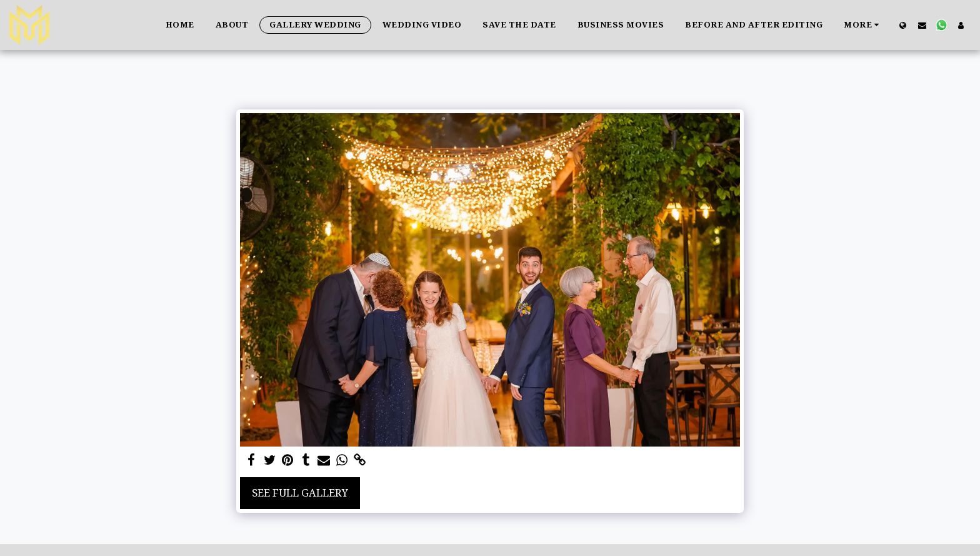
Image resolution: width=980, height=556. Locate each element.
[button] (922, 25)
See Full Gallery (300, 493)
